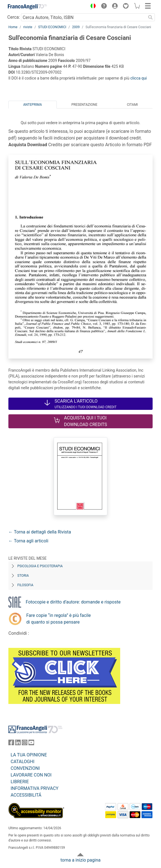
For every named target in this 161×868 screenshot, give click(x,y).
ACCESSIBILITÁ (26, 795)
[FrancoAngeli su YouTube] (31, 744)
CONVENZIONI (25, 768)
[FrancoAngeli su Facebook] (11, 744)
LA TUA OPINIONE (29, 755)
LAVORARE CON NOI (31, 775)
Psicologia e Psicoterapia (40, 566)
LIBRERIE (20, 782)
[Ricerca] (150, 17)
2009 (76, 27)
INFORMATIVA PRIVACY (35, 788)
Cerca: (14, 17)
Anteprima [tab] (33, 105)
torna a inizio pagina (80, 860)
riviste (28, 27)
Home (13, 27)
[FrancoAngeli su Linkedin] (18, 744)
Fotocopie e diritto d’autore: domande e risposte (73, 602)
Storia (23, 576)
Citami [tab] (132, 105)
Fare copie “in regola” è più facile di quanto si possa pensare (59, 619)
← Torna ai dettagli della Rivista (40, 532)
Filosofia (25, 585)
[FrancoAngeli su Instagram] (25, 744)
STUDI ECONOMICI (52, 27)
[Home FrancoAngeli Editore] (27, 7)
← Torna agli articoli (28, 541)
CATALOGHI (23, 762)
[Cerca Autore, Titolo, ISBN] (83, 17)
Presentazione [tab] (84, 105)
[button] (92, 7)
